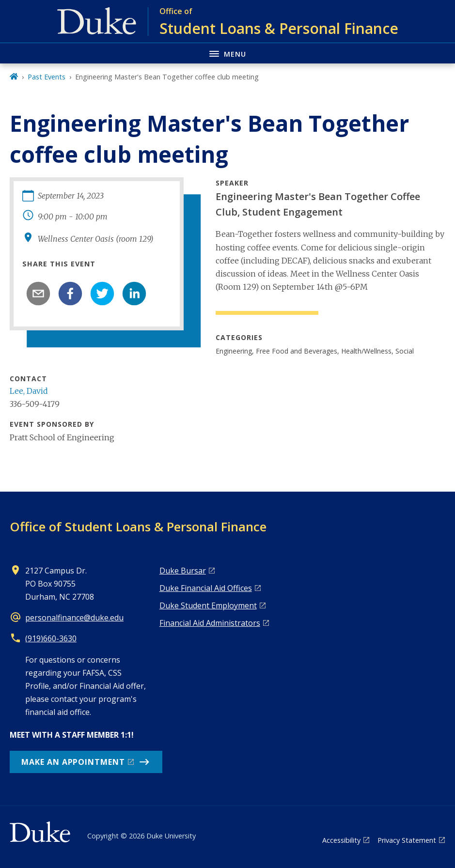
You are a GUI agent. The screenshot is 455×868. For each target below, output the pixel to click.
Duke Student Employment (208, 605)
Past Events (47, 77)
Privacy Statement (407, 840)
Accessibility (341, 840)
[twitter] (102, 294)
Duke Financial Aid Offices (206, 588)
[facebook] (70, 294)
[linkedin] (134, 294)
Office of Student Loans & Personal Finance (138, 527)
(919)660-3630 (51, 638)
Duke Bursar (183, 571)
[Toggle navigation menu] (227, 53)
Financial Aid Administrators (210, 623)
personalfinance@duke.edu (74, 618)
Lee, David (29, 391)
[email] (38, 294)
